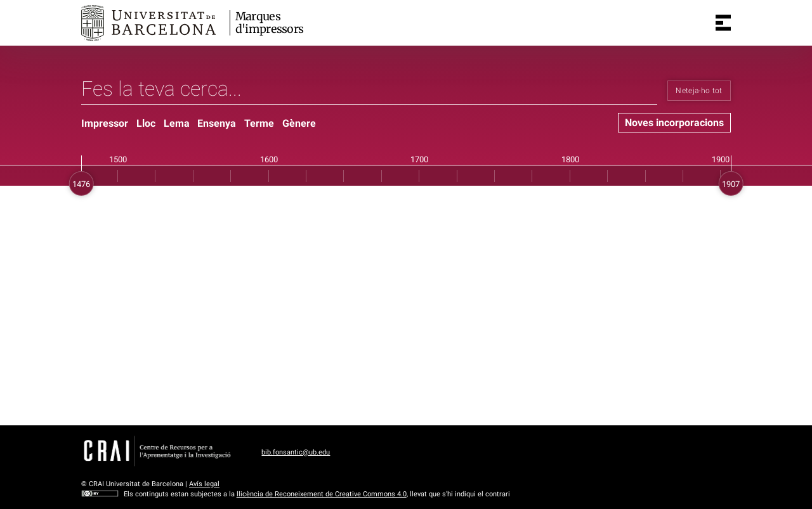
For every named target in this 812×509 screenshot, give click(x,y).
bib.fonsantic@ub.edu (296, 452)
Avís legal (204, 484)
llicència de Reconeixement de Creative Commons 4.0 (322, 494)
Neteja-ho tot (699, 91)
